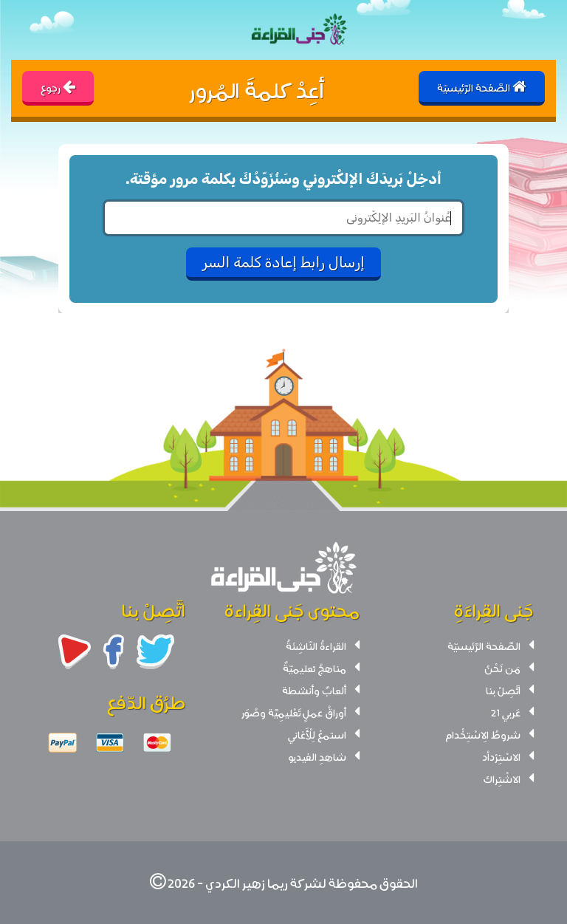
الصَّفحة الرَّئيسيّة (484, 646)
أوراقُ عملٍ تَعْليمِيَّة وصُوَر (294, 712)
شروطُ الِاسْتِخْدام (483, 734)
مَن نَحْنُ (502, 668)
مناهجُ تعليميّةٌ (315, 668)
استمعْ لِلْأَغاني (317, 734)
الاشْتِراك (502, 778)
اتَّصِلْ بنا (503, 690)
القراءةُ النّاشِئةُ (316, 646)
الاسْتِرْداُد (501, 756)
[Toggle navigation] (27, 30)
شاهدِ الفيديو (317, 756)
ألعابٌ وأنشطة (314, 690)
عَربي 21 (506, 712)
